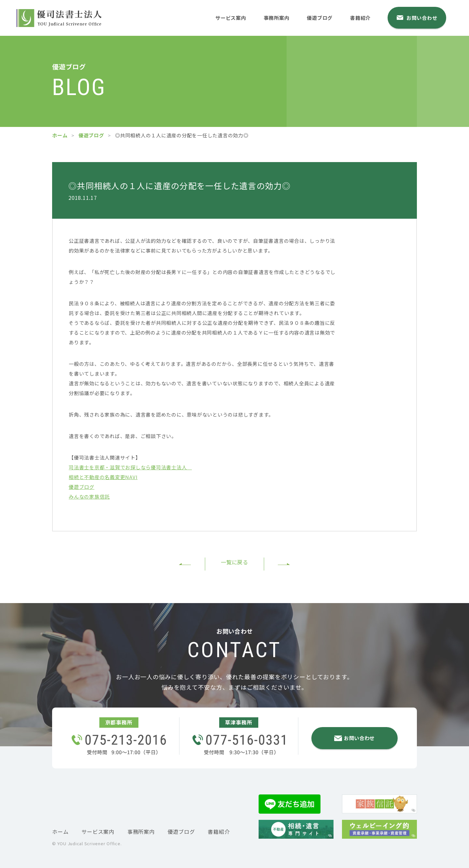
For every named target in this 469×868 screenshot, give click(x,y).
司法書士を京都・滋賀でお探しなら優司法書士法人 (130, 467)
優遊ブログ (324, 17)
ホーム (60, 135)
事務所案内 (279, 17)
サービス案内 (232, 17)
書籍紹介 (366, 17)
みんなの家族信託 (89, 496)
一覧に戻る (234, 563)
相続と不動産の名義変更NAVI (103, 477)
